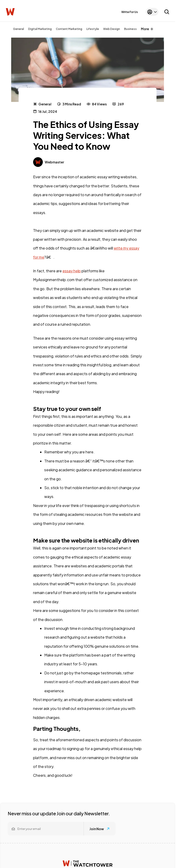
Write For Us (130, 12)
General (19, 29)
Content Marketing (69, 29)
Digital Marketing (40, 29)
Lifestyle (93, 29)
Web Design (112, 29)
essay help (72, 271)
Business (130, 29)
